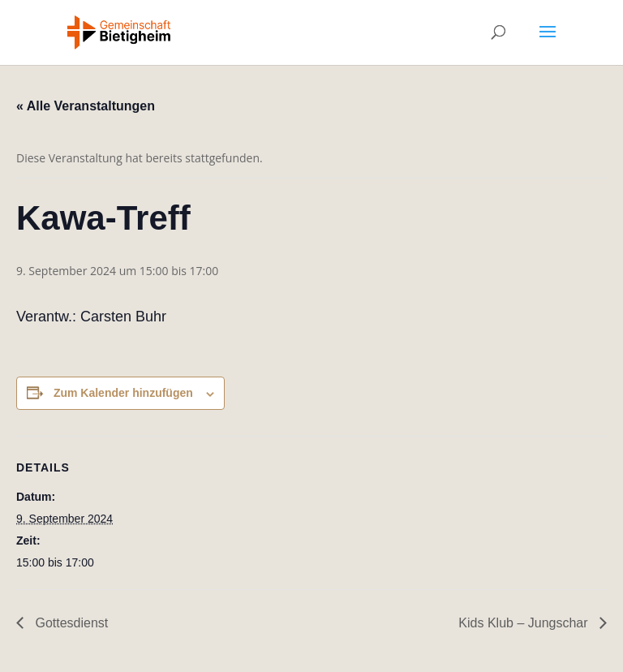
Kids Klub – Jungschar (525, 623)
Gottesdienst (70, 623)
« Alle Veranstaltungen (86, 106)
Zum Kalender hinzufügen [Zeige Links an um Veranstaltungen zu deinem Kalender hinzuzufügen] (123, 393)
